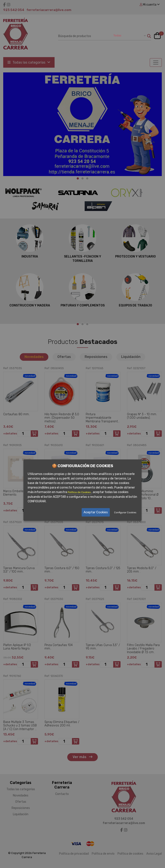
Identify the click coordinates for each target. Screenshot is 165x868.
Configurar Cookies (125, 513)
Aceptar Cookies (96, 512)
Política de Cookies (80, 492)
